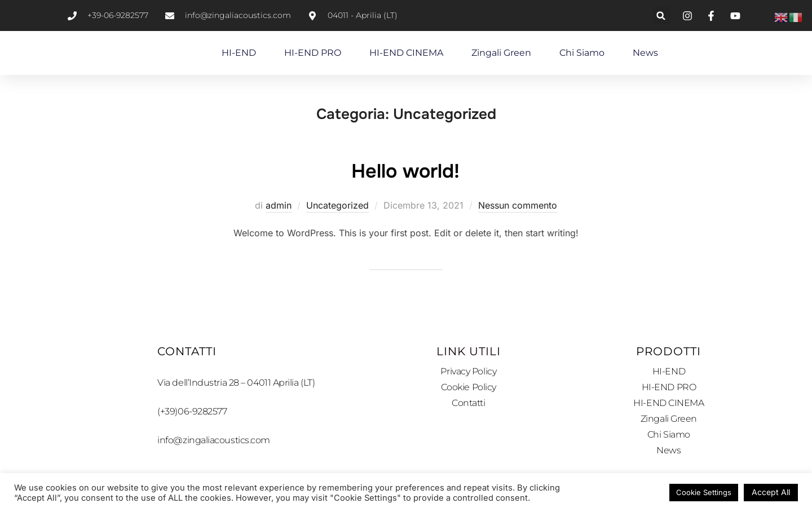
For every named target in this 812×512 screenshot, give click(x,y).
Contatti (468, 403)
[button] (661, 16)
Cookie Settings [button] (704, 492)
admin (279, 205)
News (645, 53)
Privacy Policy (468, 371)
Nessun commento (518, 205)
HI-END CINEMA (406, 53)
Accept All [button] (771, 492)
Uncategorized (337, 205)
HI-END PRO (313, 53)
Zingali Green (501, 53)
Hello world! (406, 170)
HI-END (239, 53)
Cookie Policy (469, 388)
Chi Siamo (582, 53)
